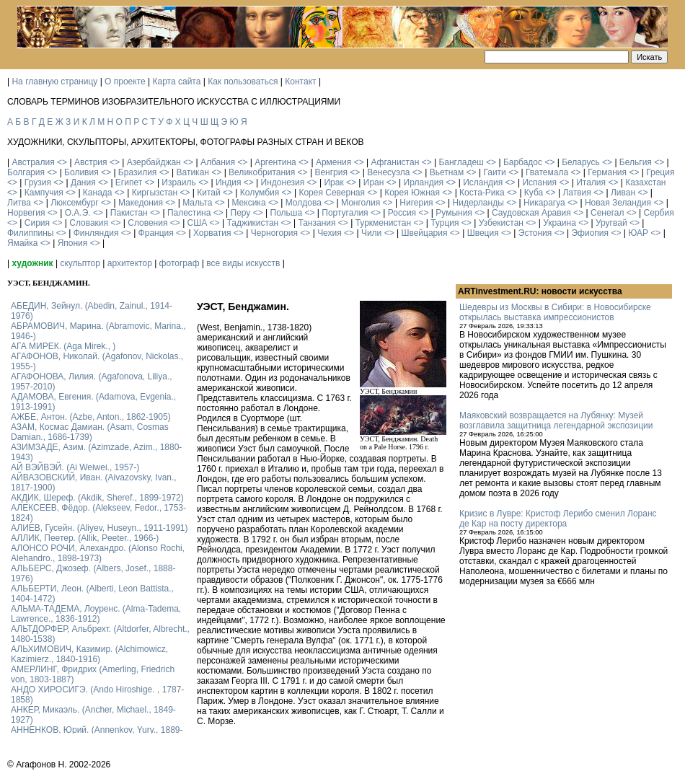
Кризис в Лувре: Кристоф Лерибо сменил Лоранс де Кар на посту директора (558, 519)
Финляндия (96, 233)
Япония (73, 243)
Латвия (576, 193)
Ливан (623, 193)
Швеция (483, 233)
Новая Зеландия (618, 203)
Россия (402, 213)
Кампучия (44, 193)
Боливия (81, 172)
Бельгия (636, 162)
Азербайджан (154, 162)
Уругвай (611, 223)
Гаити (494, 172)
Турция (445, 223)
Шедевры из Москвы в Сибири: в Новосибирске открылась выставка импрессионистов (555, 312)
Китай (208, 193)
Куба (534, 193)
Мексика (248, 203)
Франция (156, 233)
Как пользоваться (243, 82)
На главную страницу (54, 82)
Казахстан (645, 182)
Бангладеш (461, 162)
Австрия (91, 162)
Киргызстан (155, 193)
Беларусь (580, 162)
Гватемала (547, 172)
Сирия (37, 223)
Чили (371, 233)
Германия (607, 172)
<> (62, 162)
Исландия (483, 182)
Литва (19, 203)
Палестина (189, 213)
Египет (129, 182)
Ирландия (424, 182)
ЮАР (638, 233)
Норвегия (26, 213)
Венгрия (331, 172)
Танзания (317, 223)
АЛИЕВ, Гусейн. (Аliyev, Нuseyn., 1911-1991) (100, 528)
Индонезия (283, 182)
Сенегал (607, 213)
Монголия (361, 203)
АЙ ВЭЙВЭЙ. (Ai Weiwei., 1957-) (75, 467)
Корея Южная (412, 193)
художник (32, 263)
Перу (241, 213)
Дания (83, 182)
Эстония (535, 233)
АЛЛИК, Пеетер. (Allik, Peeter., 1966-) (85, 538)
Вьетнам (447, 172)
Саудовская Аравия (531, 213)
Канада (98, 193)
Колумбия (260, 193)
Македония (141, 203)
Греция (660, 172)
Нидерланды (478, 203)
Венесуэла (388, 172)
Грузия (38, 182)
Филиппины (30, 233)
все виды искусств (243, 263)
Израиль (178, 182)
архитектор (130, 263)
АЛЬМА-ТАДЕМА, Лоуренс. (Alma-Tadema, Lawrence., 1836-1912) (96, 614)
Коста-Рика (482, 193)
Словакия (89, 223)
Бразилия (138, 172)
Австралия (33, 162)
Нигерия (416, 203)
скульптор (80, 263)
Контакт (300, 82)
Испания (539, 182)
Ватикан (193, 172)
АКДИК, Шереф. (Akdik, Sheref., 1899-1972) (97, 498)
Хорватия (212, 233)
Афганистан (395, 162)
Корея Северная (332, 193)
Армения (333, 162)
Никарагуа (544, 203)
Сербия (659, 213)
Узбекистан (501, 223)
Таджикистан (252, 223)
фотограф (180, 263)
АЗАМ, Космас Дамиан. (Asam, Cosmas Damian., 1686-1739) (90, 432)
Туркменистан (383, 223)
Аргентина (275, 162)
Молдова (304, 203)
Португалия (345, 213)
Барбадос (523, 162)
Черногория (274, 233)
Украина (560, 223)
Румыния (454, 213)
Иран (374, 182)
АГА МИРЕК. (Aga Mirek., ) (63, 346)
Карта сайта (177, 82)
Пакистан (129, 213)
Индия (228, 182)
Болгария (26, 172)
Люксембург (75, 203)
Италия (591, 182)
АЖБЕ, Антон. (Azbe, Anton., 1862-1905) (91, 417)
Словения (147, 223)
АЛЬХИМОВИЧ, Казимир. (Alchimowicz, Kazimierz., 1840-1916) (89, 654)
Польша (287, 213)
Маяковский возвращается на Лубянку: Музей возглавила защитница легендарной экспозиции (556, 420)
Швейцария (424, 233)
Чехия (330, 233)
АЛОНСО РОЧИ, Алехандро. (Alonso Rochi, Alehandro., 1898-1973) (98, 553)
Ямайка (22, 243)
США (198, 223)
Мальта (197, 203)
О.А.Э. (78, 213)
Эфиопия (590, 233)
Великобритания (262, 172)
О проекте (125, 82)
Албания (218, 162)
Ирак (333, 182)
